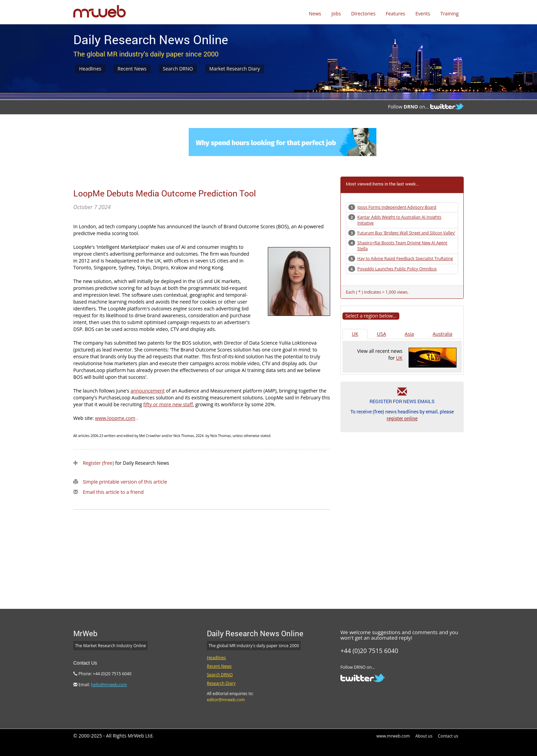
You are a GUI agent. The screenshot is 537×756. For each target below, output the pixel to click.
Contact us (448, 736)
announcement (148, 391)
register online (402, 418)
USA (382, 334)
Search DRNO (178, 69)
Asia (409, 334)
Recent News (132, 69)
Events (423, 14)
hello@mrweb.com (109, 685)
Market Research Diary (235, 69)
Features (395, 14)
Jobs (336, 14)
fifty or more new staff (168, 404)
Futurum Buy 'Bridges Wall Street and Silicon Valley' (406, 233)
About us (424, 736)
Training (449, 14)
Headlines (90, 69)
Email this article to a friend (113, 492)
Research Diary (221, 683)
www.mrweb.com (393, 736)
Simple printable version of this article (125, 482)
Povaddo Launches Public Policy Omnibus (397, 269)
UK (355, 334)
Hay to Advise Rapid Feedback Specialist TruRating (405, 259)
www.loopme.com (115, 418)
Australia (442, 334)
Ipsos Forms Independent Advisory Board (397, 207)
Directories (363, 14)
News (315, 14)
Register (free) (98, 463)
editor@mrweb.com (226, 700)
